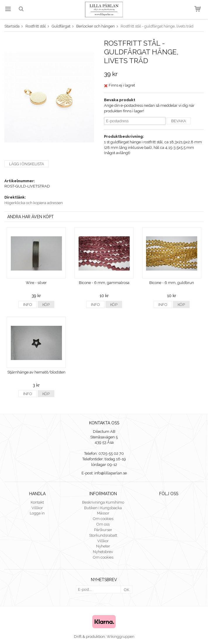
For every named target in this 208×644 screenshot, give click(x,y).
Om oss (103, 524)
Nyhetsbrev (103, 552)
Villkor (37, 508)
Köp (46, 305)
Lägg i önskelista (27, 164)
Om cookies (103, 519)
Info (28, 305)
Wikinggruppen (121, 637)
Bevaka (179, 121)
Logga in (37, 513)
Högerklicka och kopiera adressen (34, 203)
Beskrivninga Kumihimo (103, 502)
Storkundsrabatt (103, 535)
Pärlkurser (103, 530)
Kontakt (37, 502)
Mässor (103, 513)
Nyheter (103, 546)
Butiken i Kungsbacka (103, 508)
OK (126, 590)
